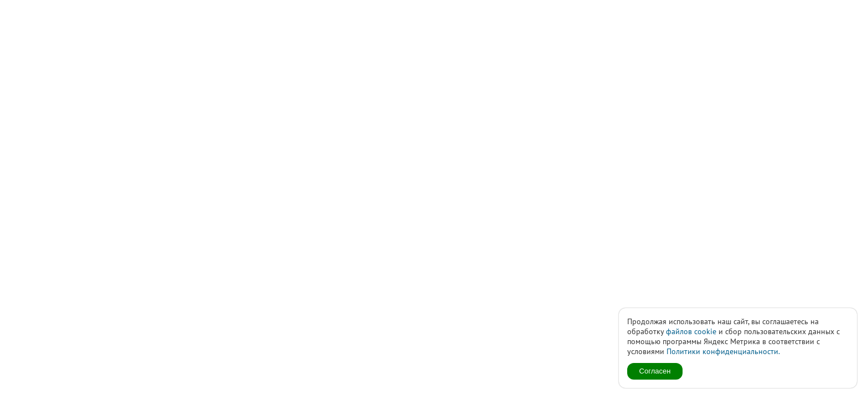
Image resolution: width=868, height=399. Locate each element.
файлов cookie (691, 331)
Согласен (655, 371)
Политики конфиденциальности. (723, 351)
